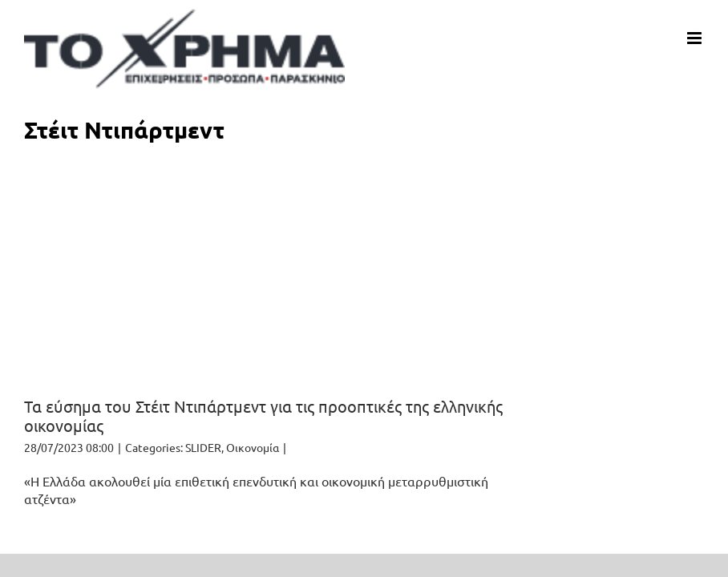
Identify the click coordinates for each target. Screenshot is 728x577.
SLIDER (203, 447)
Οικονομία (253, 447)
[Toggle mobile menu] (696, 38)
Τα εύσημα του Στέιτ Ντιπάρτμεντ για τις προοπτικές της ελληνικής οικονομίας (263, 416)
